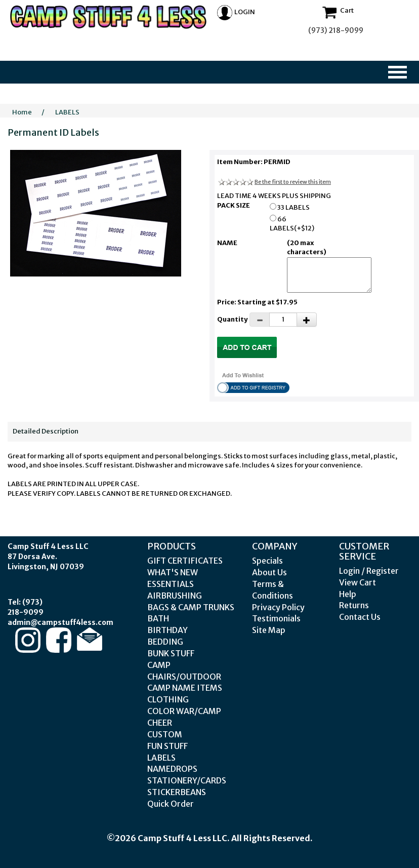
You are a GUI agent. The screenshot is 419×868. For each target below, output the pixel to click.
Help (348, 594)
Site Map (269, 630)
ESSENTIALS (171, 584)
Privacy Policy (278, 607)
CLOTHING (168, 699)
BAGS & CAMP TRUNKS (191, 607)
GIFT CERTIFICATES (185, 561)
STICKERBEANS (177, 792)
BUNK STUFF (171, 653)
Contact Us (360, 617)
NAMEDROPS (172, 769)
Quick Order (171, 804)
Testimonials (276, 618)
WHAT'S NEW (173, 572)
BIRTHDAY (167, 630)
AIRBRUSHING (175, 596)
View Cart (358, 582)
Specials (267, 561)
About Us (269, 572)
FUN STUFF (167, 746)
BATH (158, 618)
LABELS (67, 112)
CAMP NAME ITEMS (185, 688)
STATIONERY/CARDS (187, 780)
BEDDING (165, 642)
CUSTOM (165, 734)
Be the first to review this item (293, 182)
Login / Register (369, 571)
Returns (354, 605)
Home (22, 112)
